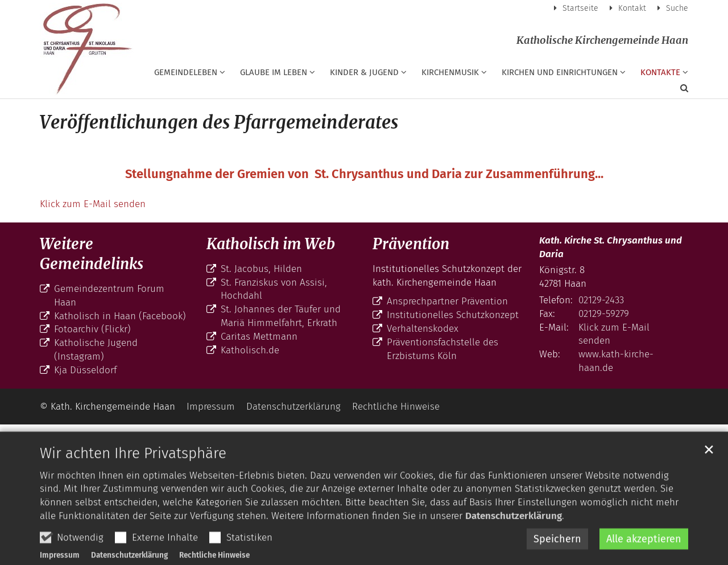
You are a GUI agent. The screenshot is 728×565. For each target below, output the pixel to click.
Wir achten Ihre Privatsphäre (133, 480)
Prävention (411, 244)
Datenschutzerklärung (514, 543)
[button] (677, 90)
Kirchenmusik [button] (450, 72)
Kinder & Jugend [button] (364, 72)
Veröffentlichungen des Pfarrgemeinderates (219, 122)
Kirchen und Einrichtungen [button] (560, 72)
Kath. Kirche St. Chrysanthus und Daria (611, 247)
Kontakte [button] (660, 72)
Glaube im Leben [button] (274, 72)
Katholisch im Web (271, 244)
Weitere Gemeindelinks (92, 254)
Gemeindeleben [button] (186, 72)
